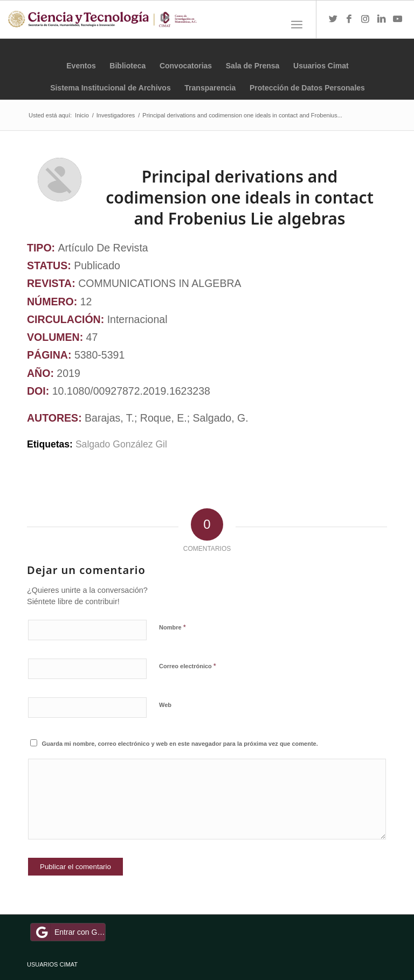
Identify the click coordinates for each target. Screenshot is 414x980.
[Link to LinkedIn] (382, 19)
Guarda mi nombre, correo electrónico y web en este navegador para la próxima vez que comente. (180, 744)
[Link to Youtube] (398, 19)
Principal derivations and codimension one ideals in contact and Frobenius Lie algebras (240, 197)
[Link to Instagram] (365, 19)
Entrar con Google (70, 932)
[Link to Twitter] (333, 19)
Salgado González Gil (123, 444)
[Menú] (297, 25)
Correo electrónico (188, 666)
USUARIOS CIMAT (52, 964)
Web (165, 705)
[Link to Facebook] (349, 19)
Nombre (172, 627)
